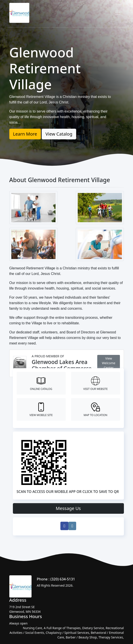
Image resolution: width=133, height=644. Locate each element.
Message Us (68, 508)
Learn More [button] (25, 134)
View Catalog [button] (59, 134)
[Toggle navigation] (118, 13)
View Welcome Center (109, 363)
